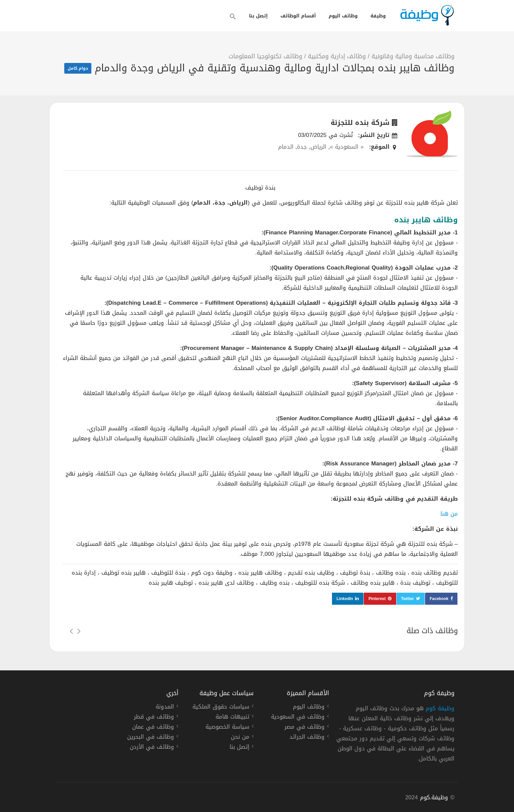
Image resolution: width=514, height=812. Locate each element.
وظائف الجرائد (307, 738)
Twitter (408, 599)
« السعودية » (347, 147)
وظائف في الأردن (152, 748)
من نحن (240, 738)
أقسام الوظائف (298, 16)
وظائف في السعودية (298, 718)
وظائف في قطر (154, 718)
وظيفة (378, 16)
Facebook (439, 599)
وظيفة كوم (440, 708)
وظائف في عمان (153, 728)
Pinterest (377, 599)
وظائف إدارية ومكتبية (337, 56)
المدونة (165, 708)
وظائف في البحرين (151, 738)
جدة (302, 147)
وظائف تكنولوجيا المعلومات (265, 56)
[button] (233, 16)
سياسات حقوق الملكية (221, 708)
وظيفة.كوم (434, 797)
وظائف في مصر (305, 728)
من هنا (449, 514)
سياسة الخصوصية (227, 728)
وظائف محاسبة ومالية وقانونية (413, 56)
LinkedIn (345, 599)
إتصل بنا (258, 16)
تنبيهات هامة (232, 718)
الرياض (318, 147)
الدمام (286, 147)
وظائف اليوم (343, 16)
